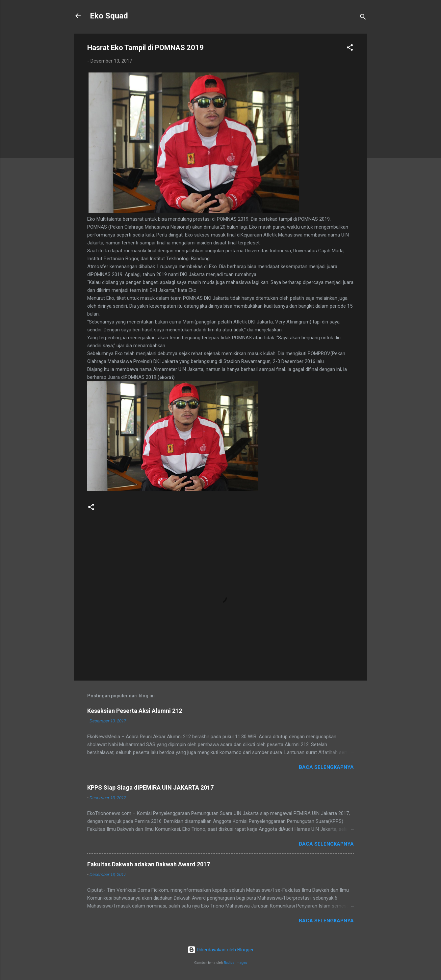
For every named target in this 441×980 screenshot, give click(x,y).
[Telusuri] (363, 18)
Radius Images (235, 963)
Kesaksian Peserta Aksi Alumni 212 (135, 711)
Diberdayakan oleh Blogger (221, 950)
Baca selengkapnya (326, 767)
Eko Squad (109, 16)
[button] (350, 49)
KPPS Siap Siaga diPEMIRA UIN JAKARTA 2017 (150, 787)
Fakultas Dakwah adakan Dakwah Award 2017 (149, 864)
